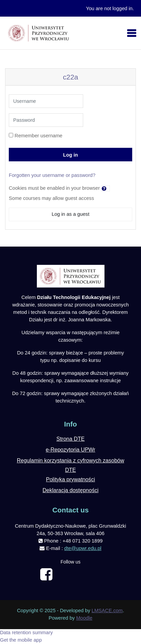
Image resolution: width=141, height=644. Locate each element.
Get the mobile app (21, 640)
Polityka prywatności (70, 479)
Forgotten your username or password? (52, 175)
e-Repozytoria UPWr (70, 450)
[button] (105, 188)
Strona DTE (71, 439)
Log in (71, 155)
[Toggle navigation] (132, 33)
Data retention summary (26, 632)
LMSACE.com (107, 611)
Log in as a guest (70, 214)
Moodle (84, 618)
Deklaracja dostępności (70, 490)
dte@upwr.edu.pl (83, 548)
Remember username (38, 136)
